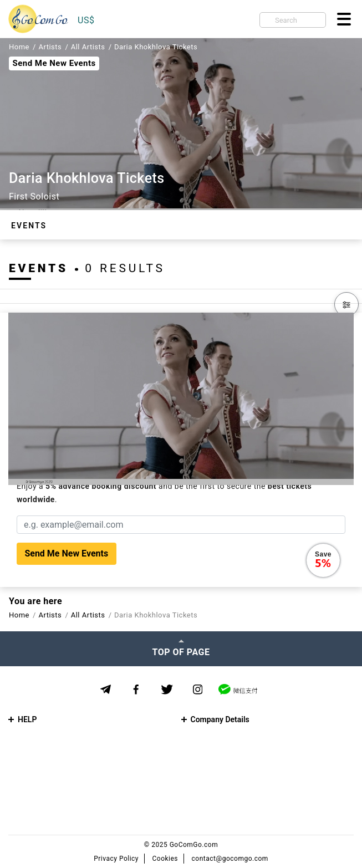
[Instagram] (198, 690)
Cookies (165, 859)
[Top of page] (181, 649)
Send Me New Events (54, 63)
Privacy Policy (116, 859)
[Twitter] (167, 690)
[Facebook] (136, 690)
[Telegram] (106, 689)
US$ (86, 20)
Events (29, 226)
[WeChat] (238, 689)
